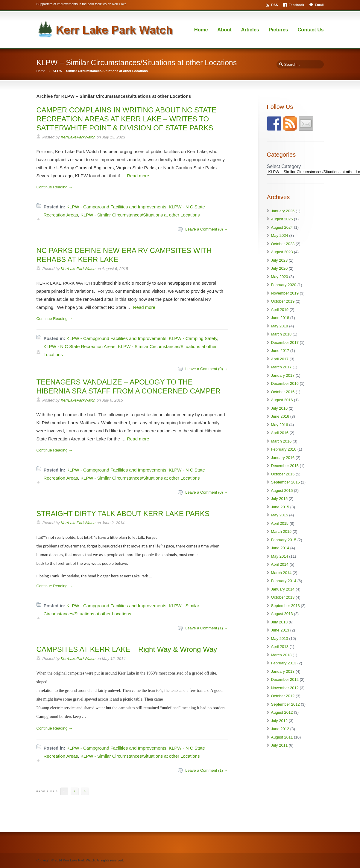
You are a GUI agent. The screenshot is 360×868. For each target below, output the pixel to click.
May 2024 (280, 235)
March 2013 (281, 655)
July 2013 (280, 622)
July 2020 (280, 268)
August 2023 (282, 252)
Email (319, 5)
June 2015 (280, 507)
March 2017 (281, 367)
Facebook (296, 5)
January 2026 (283, 211)
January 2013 (283, 671)
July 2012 (280, 721)
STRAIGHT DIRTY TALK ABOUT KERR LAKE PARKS (123, 514)
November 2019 (285, 293)
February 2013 (284, 663)
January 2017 (283, 375)
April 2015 (280, 523)
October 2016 (283, 392)
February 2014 (284, 581)
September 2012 (285, 704)
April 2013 (280, 647)
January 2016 (283, 458)
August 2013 (282, 614)
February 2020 (284, 285)
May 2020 (280, 277)
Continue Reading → (55, 187)
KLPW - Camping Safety (193, 338)
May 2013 (280, 639)
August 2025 (282, 219)
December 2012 (285, 679)
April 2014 (280, 564)
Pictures (278, 30)
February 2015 (284, 540)
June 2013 (280, 630)
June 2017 (280, 351)
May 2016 (280, 425)
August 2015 (282, 491)
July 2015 (280, 499)
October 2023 (283, 244)
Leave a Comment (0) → (206, 229)
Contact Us (310, 30)
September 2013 (285, 606)
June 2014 (280, 548)
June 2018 (280, 318)
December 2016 (285, 383)
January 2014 (283, 589)
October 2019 (283, 301)
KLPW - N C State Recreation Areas (80, 346)
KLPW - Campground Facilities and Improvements (116, 207)
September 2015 (285, 482)
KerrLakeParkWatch (78, 137)
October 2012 (283, 696)
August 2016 (282, 400)
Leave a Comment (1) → (206, 628)
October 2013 (283, 597)
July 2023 (280, 260)
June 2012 (280, 729)
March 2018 (281, 334)
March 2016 (281, 441)
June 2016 (280, 416)
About (224, 30)
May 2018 (280, 326)
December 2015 (285, 466)
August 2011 (282, 737)
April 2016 (280, 433)
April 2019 (280, 310)
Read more (138, 176)
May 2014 (280, 556)
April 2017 (280, 359)
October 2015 (283, 474)
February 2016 (284, 449)
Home (201, 30)
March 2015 (281, 531)
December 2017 (285, 343)
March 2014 (281, 573)
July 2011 (280, 745)
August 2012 (282, 712)
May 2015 (280, 515)
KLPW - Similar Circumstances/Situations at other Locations (140, 215)
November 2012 (285, 688)
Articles (250, 30)
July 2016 (280, 408)
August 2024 (282, 227)
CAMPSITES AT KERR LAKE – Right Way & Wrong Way (127, 649)
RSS (275, 5)
